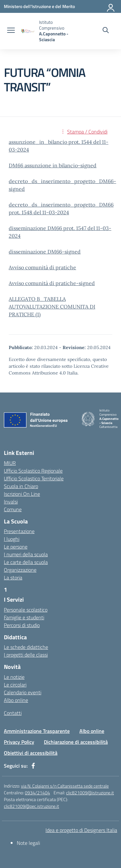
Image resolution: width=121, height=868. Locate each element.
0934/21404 (37, 793)
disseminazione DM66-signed (45, 252)
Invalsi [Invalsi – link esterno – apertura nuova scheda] (11, 502)
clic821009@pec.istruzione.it (31, 806)
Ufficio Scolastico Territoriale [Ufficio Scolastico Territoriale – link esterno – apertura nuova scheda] (34, 478)
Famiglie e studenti (24, 617)
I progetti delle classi (26, 655)
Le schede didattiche (26, 647)
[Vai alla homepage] (28, 31)
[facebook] (33, 766)
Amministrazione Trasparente (37, 731)
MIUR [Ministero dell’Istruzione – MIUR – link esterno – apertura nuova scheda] (10, 463)
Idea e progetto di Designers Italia (81, 830)
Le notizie (14, 677)
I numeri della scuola (26, 554)
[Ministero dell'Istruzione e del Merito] (39, 6)
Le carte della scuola (26, 562)
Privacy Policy (19, 742)
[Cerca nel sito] (106, 31)
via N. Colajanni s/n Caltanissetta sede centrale (65, 786)
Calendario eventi (23, 692)
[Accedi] (111, 6)
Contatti (13, 713)
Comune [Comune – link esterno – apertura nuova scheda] (13, 509)
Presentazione (19, 531)
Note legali (28, 843)
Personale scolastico (26, 610)
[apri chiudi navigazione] (11, 31)
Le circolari (15, 685)
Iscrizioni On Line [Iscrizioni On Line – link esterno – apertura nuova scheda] (22, 494)
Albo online (16, 700)
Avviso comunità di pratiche (42, 267)
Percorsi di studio (22, 625)
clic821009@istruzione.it (90, 793)
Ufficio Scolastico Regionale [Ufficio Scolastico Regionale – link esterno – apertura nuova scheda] (33, 471)
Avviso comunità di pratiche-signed (52, 283)
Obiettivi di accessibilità (31, 753)
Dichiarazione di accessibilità (76, 742)
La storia (13, 577)
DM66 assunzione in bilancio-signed (53, 165)
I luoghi (12, 539)
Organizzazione (20, 570)
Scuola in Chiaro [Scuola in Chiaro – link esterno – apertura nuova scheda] (21, 486)
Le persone (16, 547)
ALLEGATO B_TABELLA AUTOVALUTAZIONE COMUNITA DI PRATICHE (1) (52, 307)
